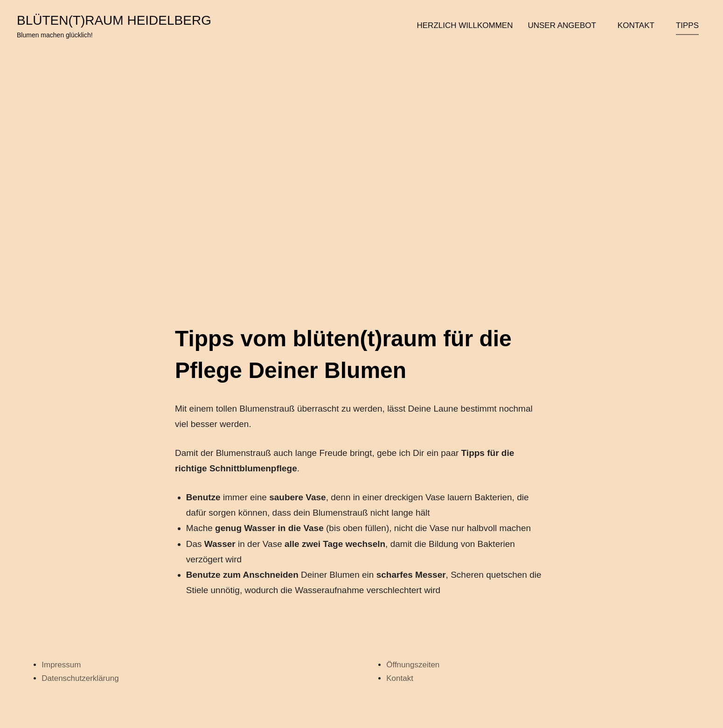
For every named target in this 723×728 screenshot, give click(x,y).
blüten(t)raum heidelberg (114, 20)
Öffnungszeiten (413, 665)
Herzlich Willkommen (465, 25)
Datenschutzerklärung (80, 678)
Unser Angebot (565, 25)
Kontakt (639, 25)
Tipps (687, 25)
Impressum (61, 665)
